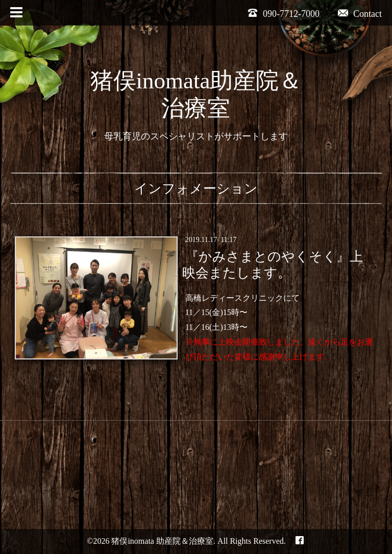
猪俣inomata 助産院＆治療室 (162, 541)
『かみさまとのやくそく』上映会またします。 (272, 264)
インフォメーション (196, 189)
